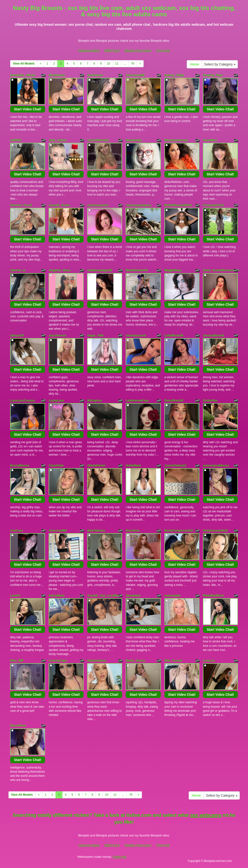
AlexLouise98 (135, 75)
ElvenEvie (133, 531)
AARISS (16, 140)
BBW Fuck (112, 50)
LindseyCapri (58, 661)
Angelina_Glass (60, 270)
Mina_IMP (17, 661)
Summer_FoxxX (21, 205)
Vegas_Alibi (95, 336)
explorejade (173, 596)
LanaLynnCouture (23, 401)
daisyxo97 (17, 336)
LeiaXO (15, 596)
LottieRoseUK (174, 336)
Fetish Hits (120, 857)
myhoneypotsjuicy (138, 205)
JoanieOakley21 (175, 466)
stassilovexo (57, 336)
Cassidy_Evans (59, 205)
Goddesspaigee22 (100, 270)
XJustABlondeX (98, 140)
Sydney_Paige (174, 75)
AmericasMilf (58, 531)
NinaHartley (134, 140)
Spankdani (133, 596)
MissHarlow (57, 75)
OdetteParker (96, 466)
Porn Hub (163, 50)
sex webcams (206, 815)
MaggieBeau (173, 270)
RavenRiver (18, 726)
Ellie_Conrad (173, 661)
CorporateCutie (213, 205)
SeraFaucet (95, 75)
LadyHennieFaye (137, 401)
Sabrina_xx (18, 270)
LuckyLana (56, 401)
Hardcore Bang (89, 50)
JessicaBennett (214, 336)
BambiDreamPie (137, 270)
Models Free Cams (138, 50)
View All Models (24, 64)
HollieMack (133, 466)
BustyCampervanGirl (179, 531)
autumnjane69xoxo (216, 466)
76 (133, 64)
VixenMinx (210, 140)
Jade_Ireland (58, 140)
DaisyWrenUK (174, 401)
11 (117, 64)
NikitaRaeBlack (213, 596)
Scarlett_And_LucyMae (103, 596)
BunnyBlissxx (20, 466)
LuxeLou (209, 661)
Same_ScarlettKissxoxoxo (221, 270)
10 (108, 64)
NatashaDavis (97, 661)
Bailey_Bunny (135, 661)
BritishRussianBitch (178, 205)
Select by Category (220, 64)
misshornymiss (98, 205)
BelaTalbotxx (96, 531)
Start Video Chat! (27, 109)
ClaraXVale (56, 466)
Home (194, 64)
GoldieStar (210, 401)
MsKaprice (95, 401)
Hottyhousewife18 (215, 531)
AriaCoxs (17, 531)
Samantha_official (23, 75)
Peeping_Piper (213, 75)
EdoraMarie (57, 596)
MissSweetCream (176, 140)
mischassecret (136, 336)
